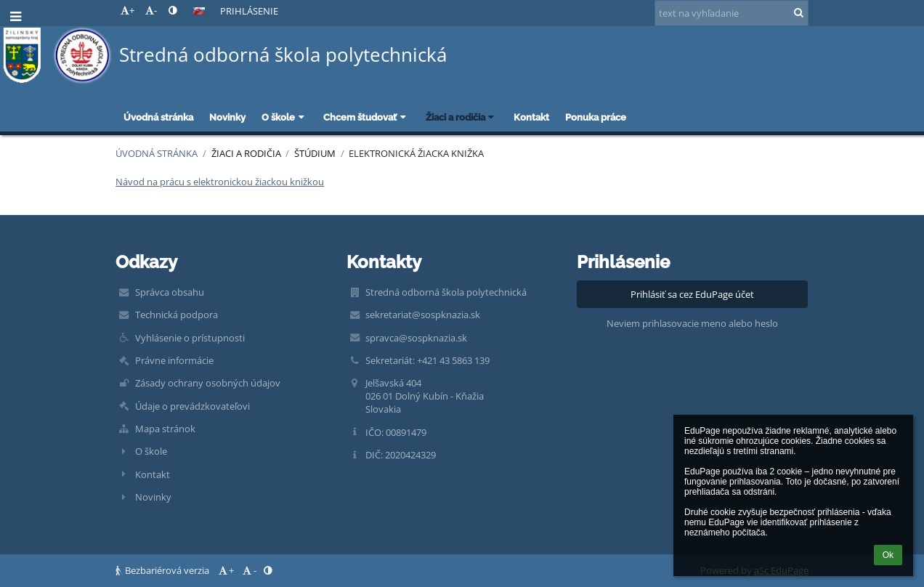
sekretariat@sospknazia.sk (423, 315)
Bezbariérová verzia (163, 570)
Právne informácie (174, 360)
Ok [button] (888, 555)
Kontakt (153, 474)
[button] (199, 11)
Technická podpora (177, 315)
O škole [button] (284, 117)
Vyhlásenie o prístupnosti (190, 338)
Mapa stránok (165, 429)
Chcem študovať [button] (366, 117)
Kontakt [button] (531, 117)
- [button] (151, 10)
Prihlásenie (249, 11)
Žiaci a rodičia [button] (462, 117)
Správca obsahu (170, 292)
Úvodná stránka (157, 153)
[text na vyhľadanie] (731, 13)
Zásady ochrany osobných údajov (208, 383)
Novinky (153, 497)
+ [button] (127, 10)
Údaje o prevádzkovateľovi (192, 406)
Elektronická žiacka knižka (416, 153)
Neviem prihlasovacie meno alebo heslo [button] (692, 323)
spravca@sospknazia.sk (416, 338)
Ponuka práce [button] (596, 117)
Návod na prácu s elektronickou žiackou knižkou (220, 182)
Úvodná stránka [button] (158, 117)
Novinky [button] (227, 117)
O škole (151, 451)
